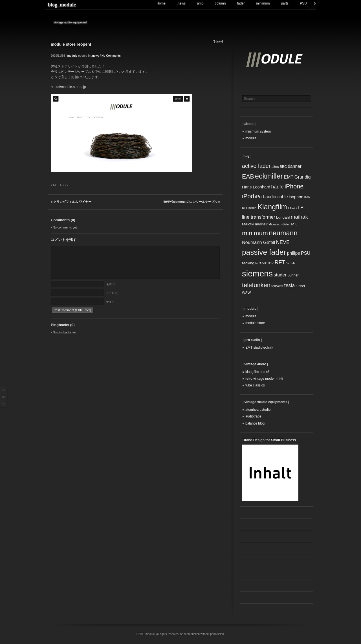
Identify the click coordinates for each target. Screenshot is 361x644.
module (72, 56)
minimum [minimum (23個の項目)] (255, 233)
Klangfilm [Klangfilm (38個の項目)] (272, 207)
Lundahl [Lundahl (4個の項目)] (283, 217)
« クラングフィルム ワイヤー (71, 202)
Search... (251, 99)
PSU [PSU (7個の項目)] (306, 253)
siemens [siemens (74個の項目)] (257, 273)
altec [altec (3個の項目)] (275, 167)
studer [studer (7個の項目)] (280, 275)
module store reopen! (71, 44)
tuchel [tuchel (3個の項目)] (300, 286)
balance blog (255, 423)
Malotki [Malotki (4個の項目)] (248, 224)
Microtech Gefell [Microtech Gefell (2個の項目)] (279, 224)
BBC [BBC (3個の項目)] (283, 167)
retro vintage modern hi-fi (264, 379)
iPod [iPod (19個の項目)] (248, 196)
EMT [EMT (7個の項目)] (289, 177)
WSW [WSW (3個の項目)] (246, 293)
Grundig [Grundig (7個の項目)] (303, 177)
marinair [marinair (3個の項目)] (261, 224)
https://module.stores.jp (68, 87)
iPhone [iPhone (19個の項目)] (294, 186)
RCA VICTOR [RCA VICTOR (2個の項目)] (264, 263)
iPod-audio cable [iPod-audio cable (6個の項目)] (272, 197)
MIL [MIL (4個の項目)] (294, 224)
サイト (110, 302)
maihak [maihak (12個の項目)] (299, 217)
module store (255, 323)
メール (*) (112, 293)
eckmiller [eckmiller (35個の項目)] (269, 176)
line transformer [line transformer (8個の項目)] (259, 217)
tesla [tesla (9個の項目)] (290, 285)
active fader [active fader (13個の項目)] (256, 166)
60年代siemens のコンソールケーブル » (192, 202)
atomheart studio (258, 410)
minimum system (258, 131)
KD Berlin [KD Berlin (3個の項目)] (249, 208)
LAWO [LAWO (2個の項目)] (292, 208)
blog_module (62, 5)
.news (95, 56)
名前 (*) (111, 284)
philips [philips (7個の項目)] (293, 253)
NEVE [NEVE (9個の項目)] (283, 242)
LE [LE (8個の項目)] (301, 208)
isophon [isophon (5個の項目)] (296, 197)
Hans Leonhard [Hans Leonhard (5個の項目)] (256, 187)
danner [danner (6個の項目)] (295, 166)
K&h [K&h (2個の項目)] (307, 197)
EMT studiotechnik (259, 348)
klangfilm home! (257, 372)
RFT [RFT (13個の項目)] (280, 262)
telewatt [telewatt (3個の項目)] (277, 286)
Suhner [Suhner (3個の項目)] (293, 275)
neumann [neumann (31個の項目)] (283, 233)
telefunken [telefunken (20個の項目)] (256, 285)
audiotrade (253, 416)
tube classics (255, 385)
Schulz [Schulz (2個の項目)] (291, 263)
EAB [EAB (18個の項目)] (248, 177)
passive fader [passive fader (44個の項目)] (264, 252)
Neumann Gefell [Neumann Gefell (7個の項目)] (258, 242)
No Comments (111, 56)
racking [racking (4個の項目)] (248, 263)
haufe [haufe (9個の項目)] (278, 187)
